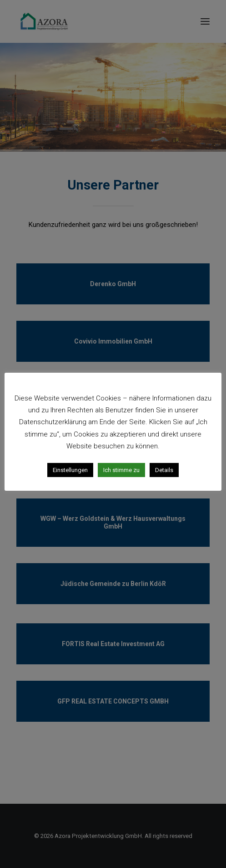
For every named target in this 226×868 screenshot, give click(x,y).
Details (164, 470)
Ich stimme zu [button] (121, 470)
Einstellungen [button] (70, 470)
